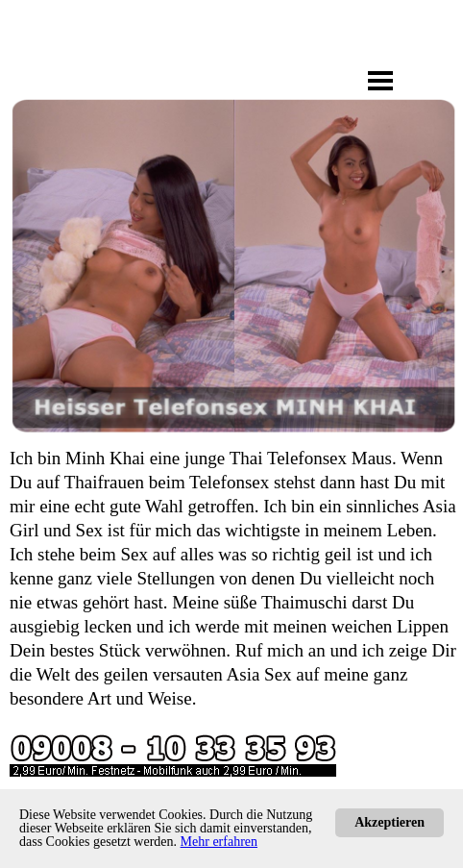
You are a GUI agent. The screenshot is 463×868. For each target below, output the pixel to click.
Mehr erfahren (219, 842)
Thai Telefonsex (288, 458)
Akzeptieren (390, 822)
